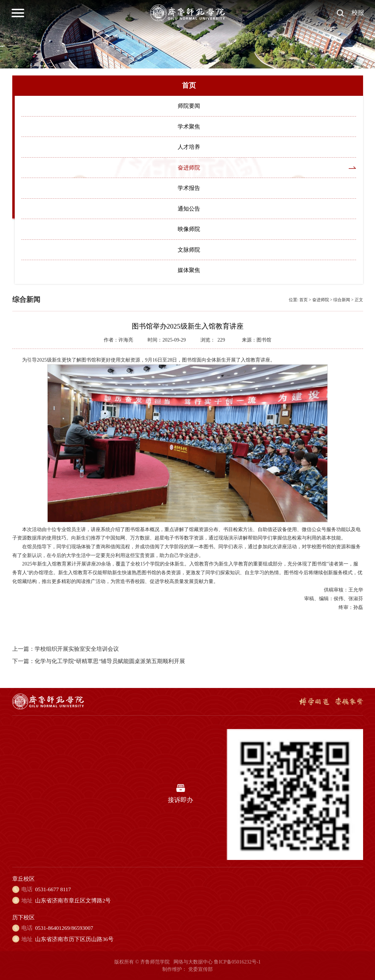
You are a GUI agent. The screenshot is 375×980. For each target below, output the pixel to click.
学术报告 (189, 188)
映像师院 (189, 229)
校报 (358, 13)
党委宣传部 (200, 969)
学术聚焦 (189, 127)
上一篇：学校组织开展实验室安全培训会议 (66, 649)
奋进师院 (189, 168)
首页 (304, 300)
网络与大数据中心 (193, 962)
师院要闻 (189, 106)
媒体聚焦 (189, 270)
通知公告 (189, 209)
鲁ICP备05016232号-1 (237, 962)
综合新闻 (342, 300)
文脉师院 (189, 250)
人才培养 (189, 147)
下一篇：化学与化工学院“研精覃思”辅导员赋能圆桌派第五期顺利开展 (99, 661)
